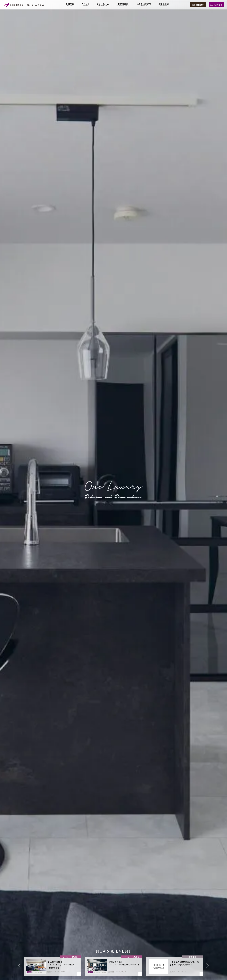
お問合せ (218, 5)
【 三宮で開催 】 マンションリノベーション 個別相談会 (61, 965)
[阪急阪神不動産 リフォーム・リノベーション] (24, 5)
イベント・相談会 (70, 957)
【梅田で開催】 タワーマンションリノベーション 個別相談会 (124, 965)
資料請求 (200, 5)
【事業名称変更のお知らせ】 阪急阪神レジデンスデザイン (184, 963)
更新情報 (193, 957)
